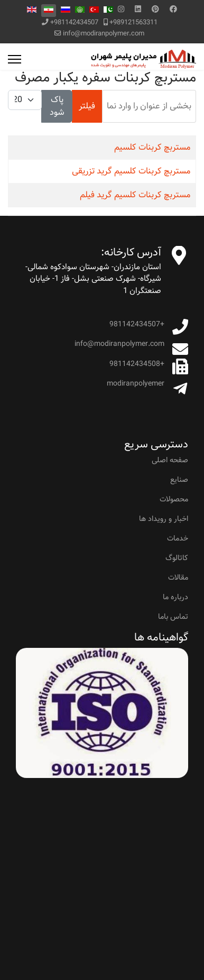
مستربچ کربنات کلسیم (152, 147)
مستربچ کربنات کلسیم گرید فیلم (135, 195)
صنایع (179, 480)
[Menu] (15, 59)
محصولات (174, 499)
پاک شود (57, 106)
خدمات (178, 538)
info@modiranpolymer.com (104, 34)
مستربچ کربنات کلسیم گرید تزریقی (131, 171)
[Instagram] (121, 10)
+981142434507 (74, 22)
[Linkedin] (138, 10)
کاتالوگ (177, 558)
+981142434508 (137, 364)
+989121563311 (133, 22)
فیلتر (87, 106)
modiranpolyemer (136, 383)
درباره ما (175, 597)
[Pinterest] (155, 10)
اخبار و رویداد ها (164, 519)
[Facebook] (173, 10)
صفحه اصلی (170, 460)
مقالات (178, 578)
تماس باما (173, 617)
